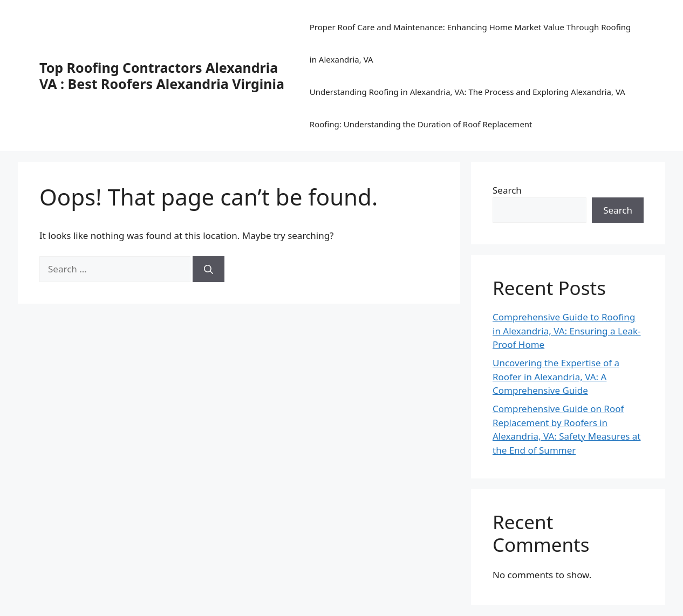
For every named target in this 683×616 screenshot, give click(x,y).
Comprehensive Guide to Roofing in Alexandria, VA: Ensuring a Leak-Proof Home (567, 331)
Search (507, 190)
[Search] (209, 269)
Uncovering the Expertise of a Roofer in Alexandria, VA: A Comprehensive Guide (556, 377)
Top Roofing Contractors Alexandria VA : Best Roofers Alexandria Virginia (162, 76)
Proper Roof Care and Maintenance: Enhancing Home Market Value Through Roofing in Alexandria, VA (470, 43)
